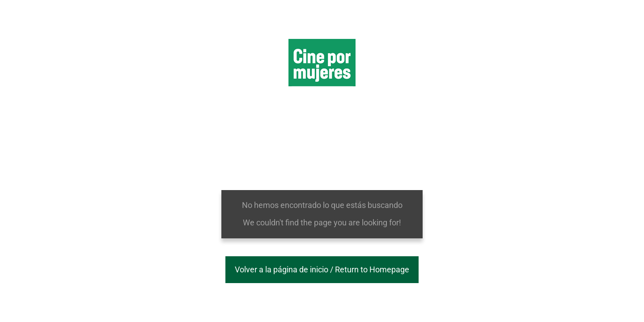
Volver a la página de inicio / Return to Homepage (322, 269)
